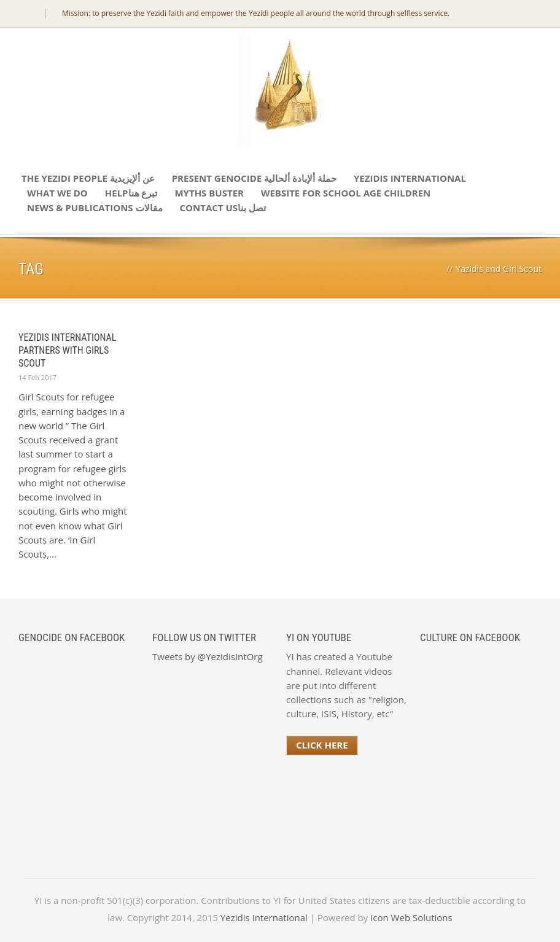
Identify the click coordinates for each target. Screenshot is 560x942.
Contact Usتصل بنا (223, 208)
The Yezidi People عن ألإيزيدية (88, 178)
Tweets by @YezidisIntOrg (208, 656)
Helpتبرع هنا (131, 193)
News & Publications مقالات (95, 208)
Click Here (322, 745)
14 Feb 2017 (37, 377)
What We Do (57, 193)
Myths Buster (209, 193)
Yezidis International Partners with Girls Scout (67, 350)
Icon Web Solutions (411, 917)
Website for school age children (346, 193)
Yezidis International (410, 178)
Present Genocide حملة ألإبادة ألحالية (254, 178)
